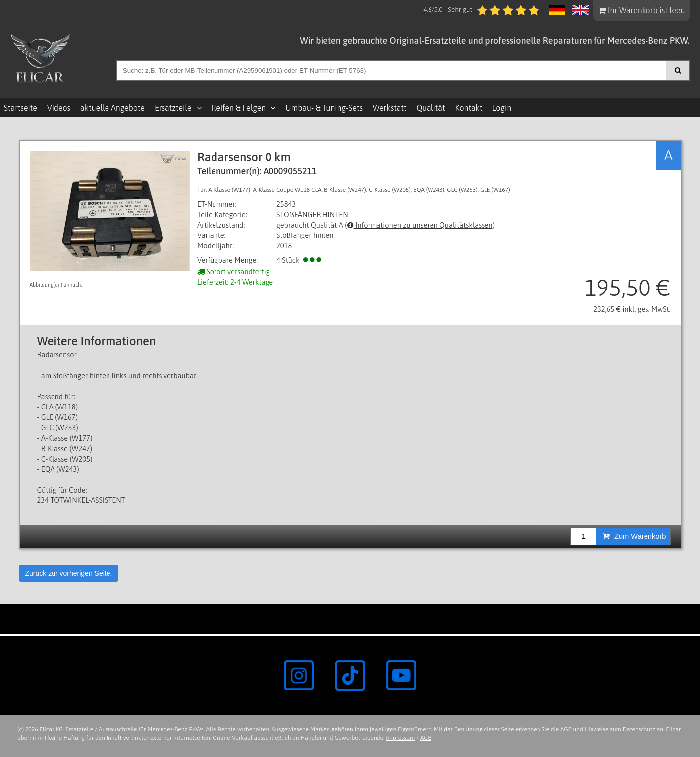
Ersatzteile (173, 108)
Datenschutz (639, 729)
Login (502, 108)
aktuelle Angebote (112, 108)
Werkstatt (389, 108)
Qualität (431, 108)
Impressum (400, 738)
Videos (59, 108)
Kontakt (469, 108)
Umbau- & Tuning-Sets (324, 108)
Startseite (21, 108)
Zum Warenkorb (635, 536)
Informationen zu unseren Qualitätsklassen (420, 225)
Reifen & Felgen (239, 108)
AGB (566, 729)
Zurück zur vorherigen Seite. (69, 573)
